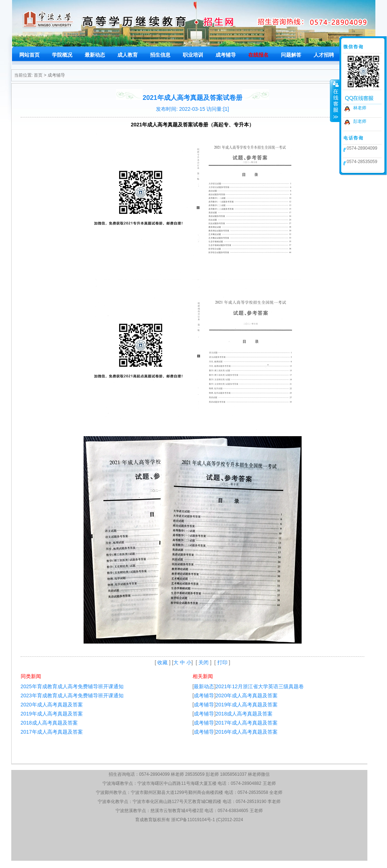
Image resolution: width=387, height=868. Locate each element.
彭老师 (360, 121)
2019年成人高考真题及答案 (52, 714)
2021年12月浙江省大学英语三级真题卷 (260, 686)
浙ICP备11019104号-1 (193, 820)
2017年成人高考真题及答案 (52, 732)
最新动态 (204, 686)
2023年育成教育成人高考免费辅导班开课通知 (72, 695)
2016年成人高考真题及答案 (247, 732)
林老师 (360, 108)
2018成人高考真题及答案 (49, 723)
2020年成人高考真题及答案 (52, 705)
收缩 (335, 101)
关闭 (203, 662)
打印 (222, 662)
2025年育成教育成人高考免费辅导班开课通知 (72, 686)
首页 (38, 75)
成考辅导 (56, 75)
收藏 (162, 662)
